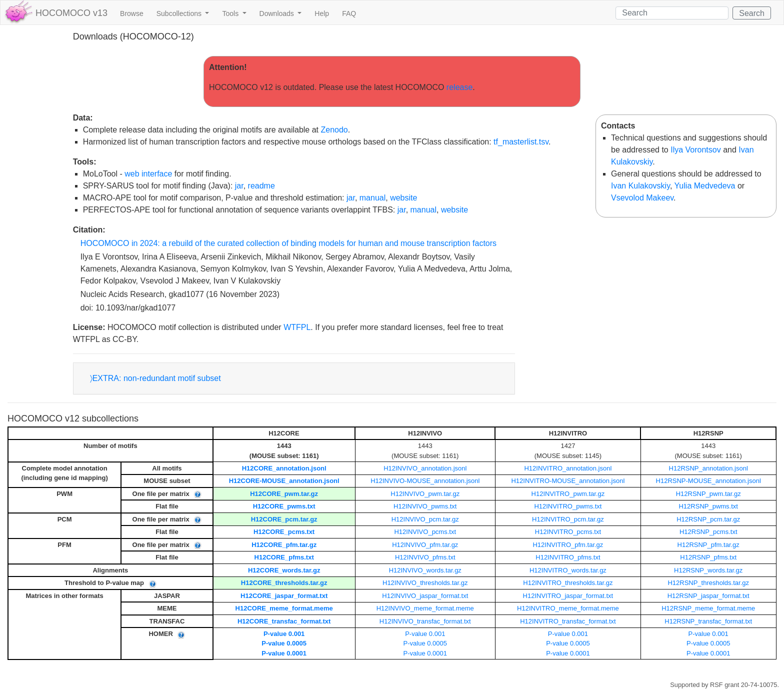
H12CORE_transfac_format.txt (284, 621)
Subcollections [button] (180, 13)
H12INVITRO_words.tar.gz (568, 570)
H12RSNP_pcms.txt (708, 532)
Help (322, 13)
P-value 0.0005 (284, 643)
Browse (132, 13)
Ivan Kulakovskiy (640, 186)
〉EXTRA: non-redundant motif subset (155, 378)
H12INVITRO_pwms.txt (568, 506)
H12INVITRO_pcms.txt (568, 532)
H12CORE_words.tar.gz (284, 570)
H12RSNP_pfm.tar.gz (708, 545)
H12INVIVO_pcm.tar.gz (425, 519)
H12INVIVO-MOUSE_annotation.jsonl (425, 481)
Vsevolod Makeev (642, 198)
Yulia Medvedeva (705, 186)
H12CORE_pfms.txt (284, 557)
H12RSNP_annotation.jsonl (708, 468)
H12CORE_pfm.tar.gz (284, 545)
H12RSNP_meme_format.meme (708, 608)
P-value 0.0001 (284, 653)
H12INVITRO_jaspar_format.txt (568, 596)
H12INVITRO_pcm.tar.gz (568, 519)
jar (239, 186)
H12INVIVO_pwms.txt (425, 506)
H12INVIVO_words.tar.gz (425, 570)
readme (261, 186)
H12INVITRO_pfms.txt (568, 557)
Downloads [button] (278, 13)
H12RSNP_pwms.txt (708, 506)
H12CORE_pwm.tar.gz (284, 494)
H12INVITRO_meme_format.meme (568, 608)
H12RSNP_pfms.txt (708, 557)
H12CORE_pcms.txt (284, 532)
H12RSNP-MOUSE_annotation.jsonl (708, 481)
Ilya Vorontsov (696, 150)
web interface (148, 174)
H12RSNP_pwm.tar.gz (708, 494)
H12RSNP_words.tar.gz (708, 570)
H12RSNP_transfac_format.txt (708, 621)
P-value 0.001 (284, 634)
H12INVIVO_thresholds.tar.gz (425, 583)
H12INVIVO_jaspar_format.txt (425, 596)
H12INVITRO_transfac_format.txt (568, 621)
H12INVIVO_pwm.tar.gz (425, 494)
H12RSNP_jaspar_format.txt (708, 596)
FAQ (349, 13)
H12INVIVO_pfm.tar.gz (425, 545)
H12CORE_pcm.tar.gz (284, 519)
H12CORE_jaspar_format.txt (284, 596)
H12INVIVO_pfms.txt (425, 557)
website (403, 198)
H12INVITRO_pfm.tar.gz (568, 545)
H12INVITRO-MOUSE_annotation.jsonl (568, 481)
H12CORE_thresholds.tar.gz (284, 583)
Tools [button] (231, 13)
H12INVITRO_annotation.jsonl (568, 468)
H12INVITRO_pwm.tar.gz (568, 494)
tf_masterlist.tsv (521, 142)
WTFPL (297, 327)
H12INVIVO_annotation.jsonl (425, 468)
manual (372, 198)
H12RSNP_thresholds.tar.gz (708, 583)
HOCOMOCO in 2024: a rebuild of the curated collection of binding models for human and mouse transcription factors (288, 243)
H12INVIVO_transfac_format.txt (425, 621)
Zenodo (334, 130)
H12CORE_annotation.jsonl (284, 468)
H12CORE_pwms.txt (284, 506)
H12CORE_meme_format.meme (284, 608)
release (459, 87)
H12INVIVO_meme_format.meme (425, 608)
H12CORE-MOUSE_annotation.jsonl (284, 481)
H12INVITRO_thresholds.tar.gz (568, 583)
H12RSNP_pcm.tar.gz (708, 519)
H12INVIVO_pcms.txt (425, 532)
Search (752, 13)
